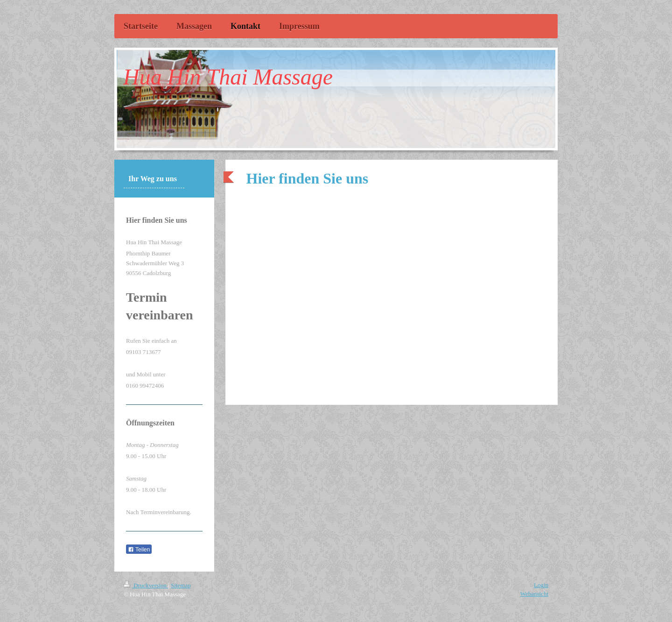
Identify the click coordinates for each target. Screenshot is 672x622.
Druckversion (146, 585)
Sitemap (181, 585)
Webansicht (534, 594)
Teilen (139, 550)
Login (541, 585)
